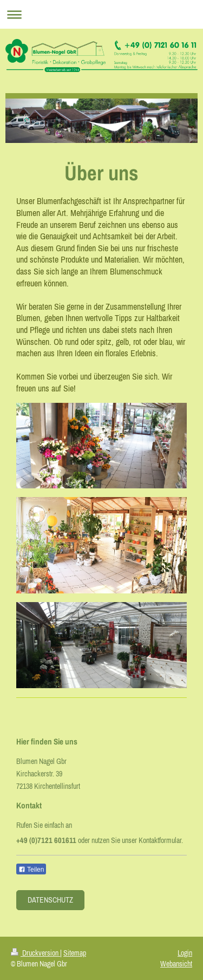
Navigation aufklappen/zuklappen (101, 14)
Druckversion (35, 953)
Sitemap (75, 953)
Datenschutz (50, 900)
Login (185, 953)
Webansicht (176, 964)
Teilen (31, 870)
